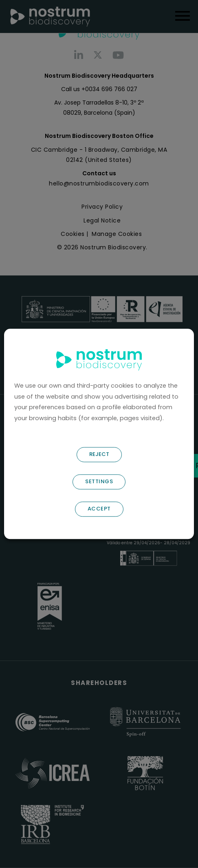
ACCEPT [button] (99, 509)
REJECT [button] (99, 455)
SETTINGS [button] (99, 482)
